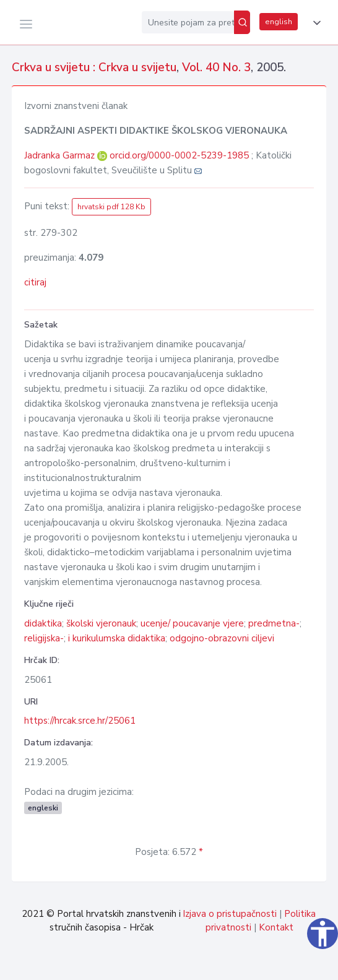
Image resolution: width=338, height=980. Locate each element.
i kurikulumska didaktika (117, 638)
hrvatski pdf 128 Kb (111, 207)
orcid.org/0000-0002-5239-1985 (179, 155)
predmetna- (274, 623)
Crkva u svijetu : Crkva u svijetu (94, 67)
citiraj (35, 282)
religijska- (44, 638)
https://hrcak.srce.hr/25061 (80, 721)
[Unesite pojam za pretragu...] (188, 22)
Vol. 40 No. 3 (216, 67)
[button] (314, 23)
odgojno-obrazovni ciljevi (222, 638)
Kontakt (276, 927)
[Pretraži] (242, 22)
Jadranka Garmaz (61, 155)
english (279, 22)
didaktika (43, 623)
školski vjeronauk (101, 623)
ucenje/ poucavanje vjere (192, 623)
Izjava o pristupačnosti (230, 914)
